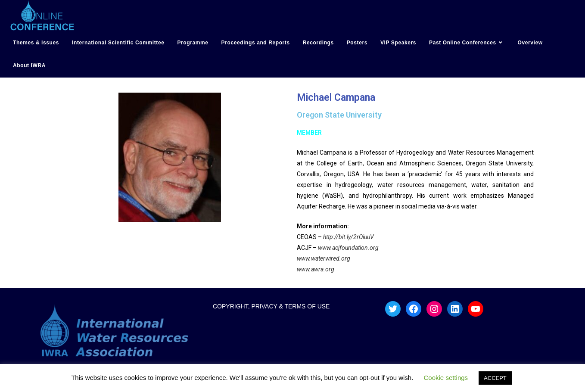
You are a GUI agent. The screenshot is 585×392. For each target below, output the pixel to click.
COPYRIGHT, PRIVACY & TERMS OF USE (271, 306)
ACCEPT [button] (495, 378)
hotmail (10, 83)
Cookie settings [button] (446, 378)
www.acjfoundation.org (348, 248)
